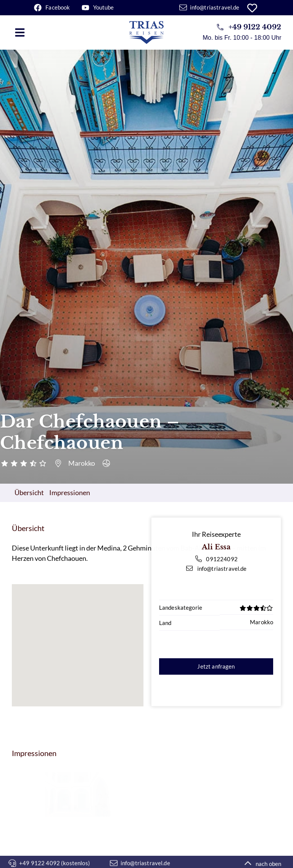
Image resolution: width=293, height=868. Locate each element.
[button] (20, 32)
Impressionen (70, 492)
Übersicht (29, 492)
